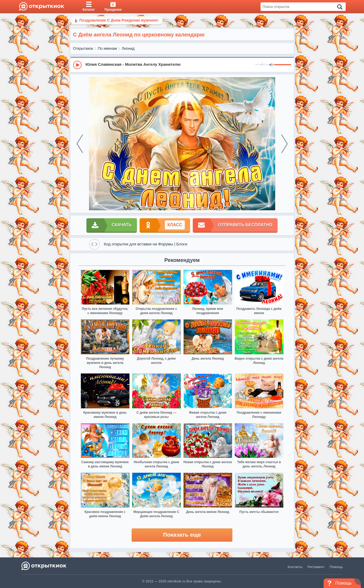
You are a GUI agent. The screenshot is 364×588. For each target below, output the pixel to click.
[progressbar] (283, 65)
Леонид (128, 48)
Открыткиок (83, 48)
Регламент (316, 567)
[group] (182, 65)
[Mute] (271, 65)
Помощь (336, 567)
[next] (284, 144)
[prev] (80, 144)
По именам (107, 48)
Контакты (295, 567)
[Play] (77, 65)
